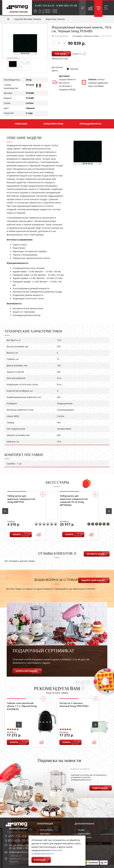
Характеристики (54, 124)
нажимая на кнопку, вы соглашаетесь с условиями (87, 777)
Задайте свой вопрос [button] (93, 580)
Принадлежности (90, 124)
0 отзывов (77, 36)
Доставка (45, 834)
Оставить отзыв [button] (96, 554)
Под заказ (60, 54)
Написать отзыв (91, 36)
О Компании (47, 830)
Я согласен (40, 860)
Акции (81, 830)
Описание (21, 124)
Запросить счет (60, 58)
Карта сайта (84, 834)
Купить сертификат (27, 671)
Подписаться (100, 788)
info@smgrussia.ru (18, 852)
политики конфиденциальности (81, 778)
